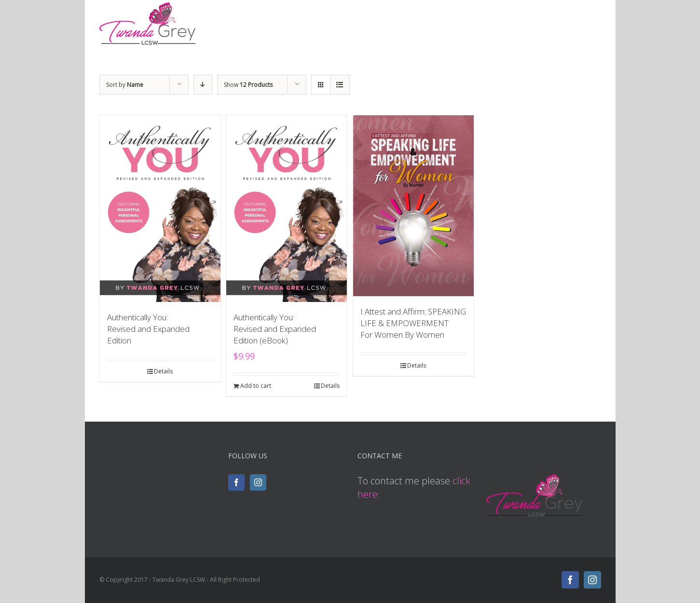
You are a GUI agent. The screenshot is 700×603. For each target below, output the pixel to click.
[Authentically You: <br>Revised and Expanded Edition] (160, 209)
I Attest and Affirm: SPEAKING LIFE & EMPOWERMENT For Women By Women (413, 323)
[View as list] (340, 85)
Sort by (125, 85)
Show (248, 85)
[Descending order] (203, 85)
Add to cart (256, 386)
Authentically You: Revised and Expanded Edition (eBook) (275, 329)
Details (163, 371)
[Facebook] (236, 482)
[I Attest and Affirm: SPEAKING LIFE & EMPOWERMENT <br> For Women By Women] (413, 206)
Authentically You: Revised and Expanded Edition (148, 329)
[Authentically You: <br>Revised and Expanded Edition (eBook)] (287, 209)
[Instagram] (258, 482)
